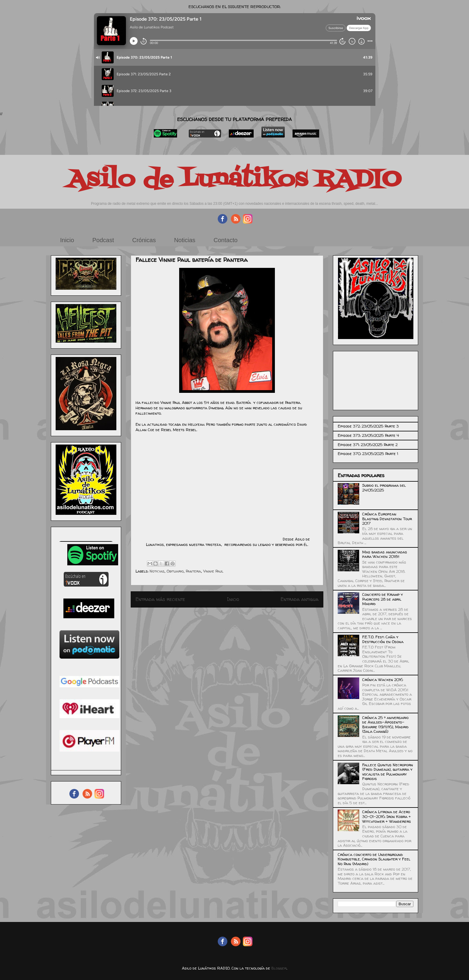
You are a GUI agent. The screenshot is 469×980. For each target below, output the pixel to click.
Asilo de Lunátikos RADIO (234, 180)
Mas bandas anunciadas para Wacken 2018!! (385, 554)
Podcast (103, 240)
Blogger (279, 968)
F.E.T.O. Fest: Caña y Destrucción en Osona (383, 639)
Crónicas (144, 240)
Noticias (185, 240)
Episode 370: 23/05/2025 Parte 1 (368, 454)
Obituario (175, 571)
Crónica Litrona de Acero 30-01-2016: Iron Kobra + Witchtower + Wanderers (387, 816)
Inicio (67, 240)
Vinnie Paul (213, 571)
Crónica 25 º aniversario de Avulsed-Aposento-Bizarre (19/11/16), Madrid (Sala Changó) (385, 725)
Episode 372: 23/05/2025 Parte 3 (368, 426)
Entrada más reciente (160, 599)
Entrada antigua (300, 599)
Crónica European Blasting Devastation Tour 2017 (387, 519)
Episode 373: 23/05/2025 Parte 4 (368, 435)
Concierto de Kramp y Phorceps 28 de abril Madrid (383, 599)
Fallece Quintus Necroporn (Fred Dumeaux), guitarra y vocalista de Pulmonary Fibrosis (388, 772)
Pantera (193, 571)
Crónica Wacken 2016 (383, 680)
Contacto (226, 240)
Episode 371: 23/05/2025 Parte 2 (368, 445)
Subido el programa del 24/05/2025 (384, 488)
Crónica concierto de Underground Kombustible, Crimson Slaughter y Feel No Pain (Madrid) (374, 859)
